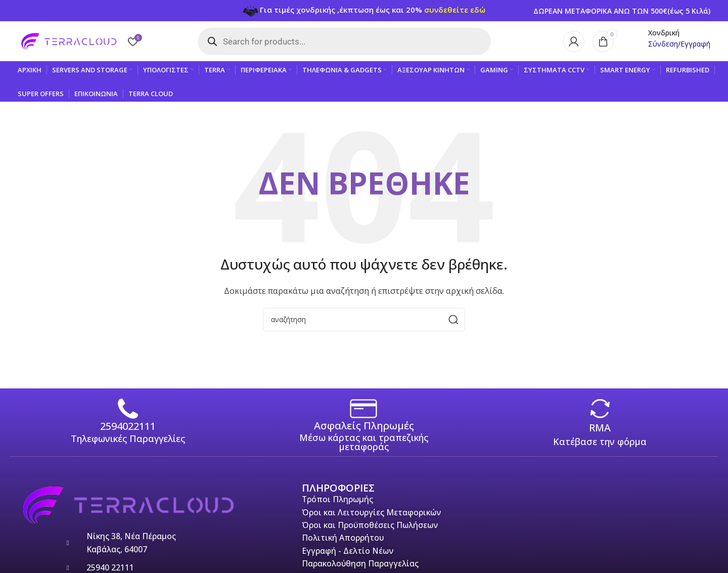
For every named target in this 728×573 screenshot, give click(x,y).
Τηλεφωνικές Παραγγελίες (128, 439)
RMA (600, 428)
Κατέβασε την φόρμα (600, 442)
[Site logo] (68, 40)
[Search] (364, 320)
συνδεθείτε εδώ (455, 10)
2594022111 (128, 427)
